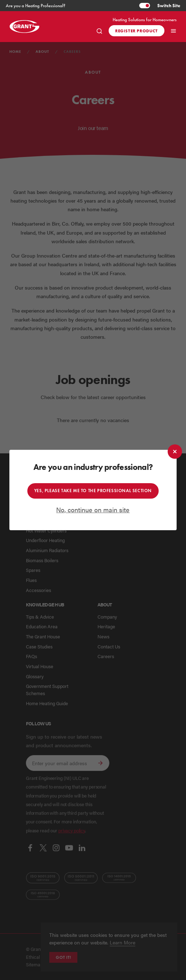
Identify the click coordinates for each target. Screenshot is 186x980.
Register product (137, 31)
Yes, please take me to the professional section (93, 491)
